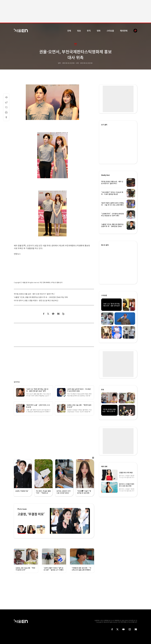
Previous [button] (52, 521)
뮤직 (89, 31)
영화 (99, 31)
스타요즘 (110, 31)
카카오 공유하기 (53, 314)
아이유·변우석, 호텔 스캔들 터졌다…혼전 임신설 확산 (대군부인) (36, 300)
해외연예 (124, 31)
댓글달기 (6, 107)
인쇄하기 (6, 112)
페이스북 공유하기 (44, 314)
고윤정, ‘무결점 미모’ (31, 514)
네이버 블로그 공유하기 (58, 314)
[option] (70, 521)
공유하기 (6, 102)
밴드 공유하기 (63, 314)
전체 (69, 31)
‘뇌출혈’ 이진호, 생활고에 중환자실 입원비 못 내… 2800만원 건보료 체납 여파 (41, 297)
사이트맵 (131, 620)
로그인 (135, 620)
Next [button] (88, 521)
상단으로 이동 (6, 117)
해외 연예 (104, 466)
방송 (79, 31)
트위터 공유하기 (48, 314)
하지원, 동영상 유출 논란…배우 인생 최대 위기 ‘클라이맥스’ (34, 294)
